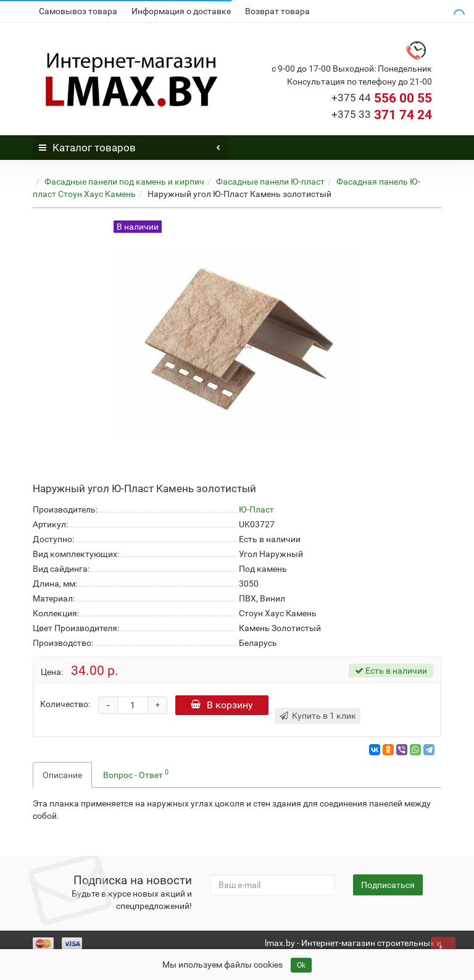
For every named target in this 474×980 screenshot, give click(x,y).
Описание (62, 775)
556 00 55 (382, 98)
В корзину (222, 705)
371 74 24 (382, 115)
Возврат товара (277, 11)
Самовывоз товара (78, 11)
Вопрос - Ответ (136, 774)
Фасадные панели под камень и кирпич (124, 182)
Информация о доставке (181, 11)
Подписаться (388, 885)
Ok (301, 965)
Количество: (65, 704)
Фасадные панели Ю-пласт (270, 182)
